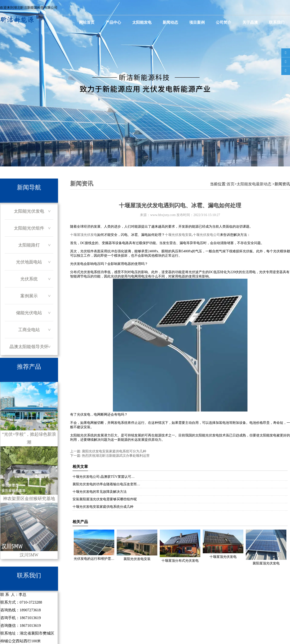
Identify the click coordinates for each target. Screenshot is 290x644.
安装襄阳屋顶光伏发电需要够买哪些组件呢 (105, 499)
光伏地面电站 (29, 262)
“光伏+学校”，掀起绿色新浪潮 (29, 413)
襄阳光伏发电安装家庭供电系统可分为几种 (114, 451)
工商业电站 (29, 330)
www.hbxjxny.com (163, 215)
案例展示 (29, 296)
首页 (231, 184)
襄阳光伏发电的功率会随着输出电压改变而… (106, 484)
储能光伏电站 (29, 313)
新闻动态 (170, 22)
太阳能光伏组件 (29, 228)
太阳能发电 (142, 22)
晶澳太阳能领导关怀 (29, 347)
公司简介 (224, 22)
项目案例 (197, 22)
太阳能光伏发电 (29, 211)
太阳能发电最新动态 (254, 184)
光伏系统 (29, 279)
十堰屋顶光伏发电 (84, 235)
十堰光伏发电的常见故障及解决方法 (100, 492)
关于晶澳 (250, 22)
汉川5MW (29, 530)
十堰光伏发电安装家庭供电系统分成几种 (103, 507)
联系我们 (277, 22)
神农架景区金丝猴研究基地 (29, 474)
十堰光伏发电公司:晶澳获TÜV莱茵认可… (104, 477)
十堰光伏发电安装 (178, 235)
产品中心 (113, 22)
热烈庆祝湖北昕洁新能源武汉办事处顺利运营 (116, 456)
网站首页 (87, 22)
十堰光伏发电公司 (206, 235)
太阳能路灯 (29, 245)
